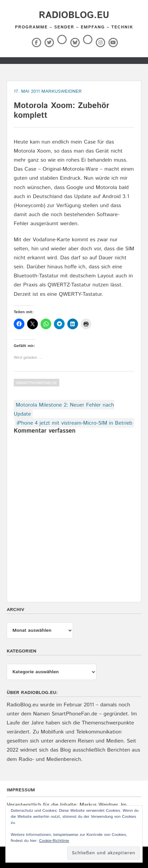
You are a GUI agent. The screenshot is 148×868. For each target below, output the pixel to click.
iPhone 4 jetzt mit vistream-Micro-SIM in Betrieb (75, 423)
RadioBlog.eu (74, 15)
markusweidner (61, 91)
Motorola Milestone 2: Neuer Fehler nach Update (64, 410)
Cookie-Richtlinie (54, 841)
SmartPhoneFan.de (36, 383)
